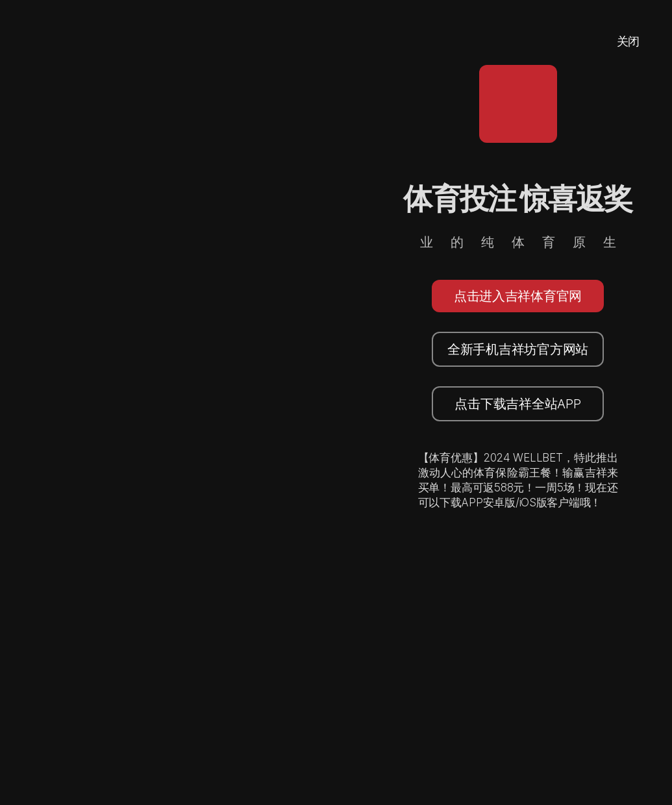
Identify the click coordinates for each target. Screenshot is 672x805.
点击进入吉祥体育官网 (518, 296)
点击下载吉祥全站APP (517, 404)
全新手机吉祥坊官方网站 (518, 349)
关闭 (628, 41)
